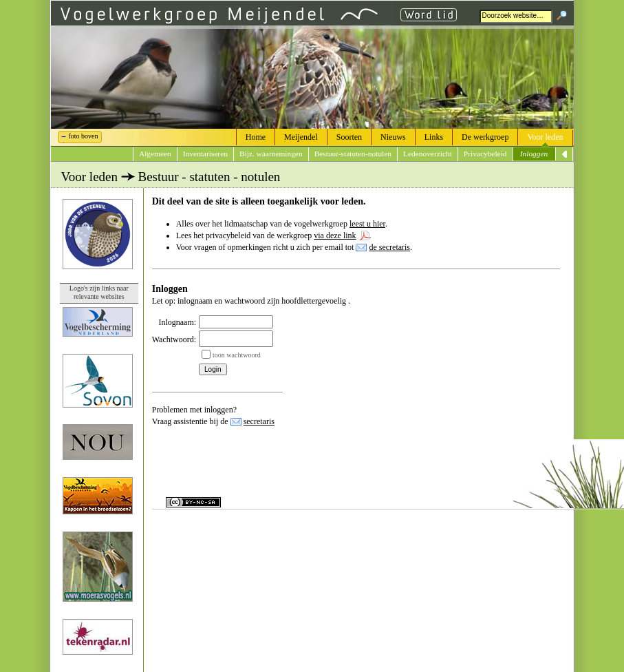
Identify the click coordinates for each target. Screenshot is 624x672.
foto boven (84, 136)
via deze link (335, 235)
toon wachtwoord (237, 355)
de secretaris (389, 247)
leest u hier (367, 224)
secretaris (259, 421)
